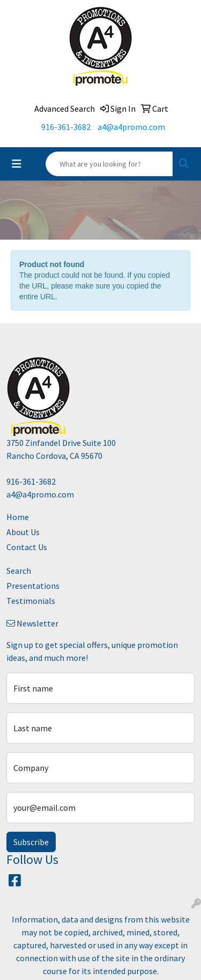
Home (18, 517)
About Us (23, 532)
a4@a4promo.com (131, 127)
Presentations (33, 586)
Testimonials (31, 601)
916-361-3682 (66, 127)
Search (19, 571)
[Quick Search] (109, 164)
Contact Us (27, 547)
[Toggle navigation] (17, 164)
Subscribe (31, 842)
